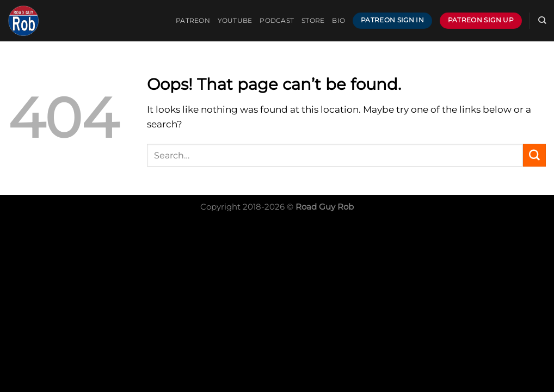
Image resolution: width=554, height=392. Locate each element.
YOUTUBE (235, 21)
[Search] (542, 20)
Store (313, 21)
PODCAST (277, 21)
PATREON (193, 21)
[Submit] (534, 155)
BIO (338, 21)
